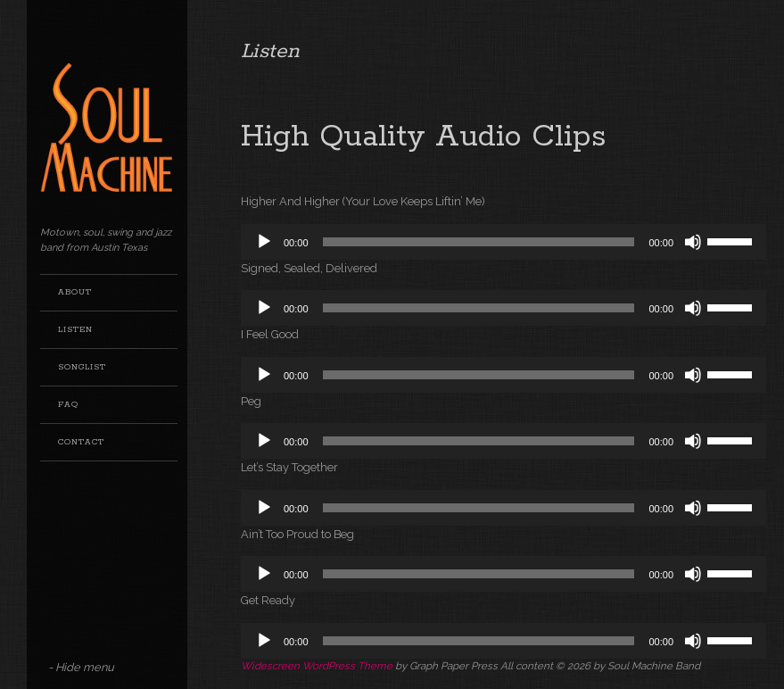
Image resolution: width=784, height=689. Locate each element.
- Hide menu (81, 667)
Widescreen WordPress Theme (317, 666)
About (75, 292)
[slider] (479, 242)
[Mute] (693, 242)
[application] (503, 242)
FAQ (68, 405)
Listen (75, 330)
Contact (81, 442)
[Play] (264, 242)
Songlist (82, 367)
